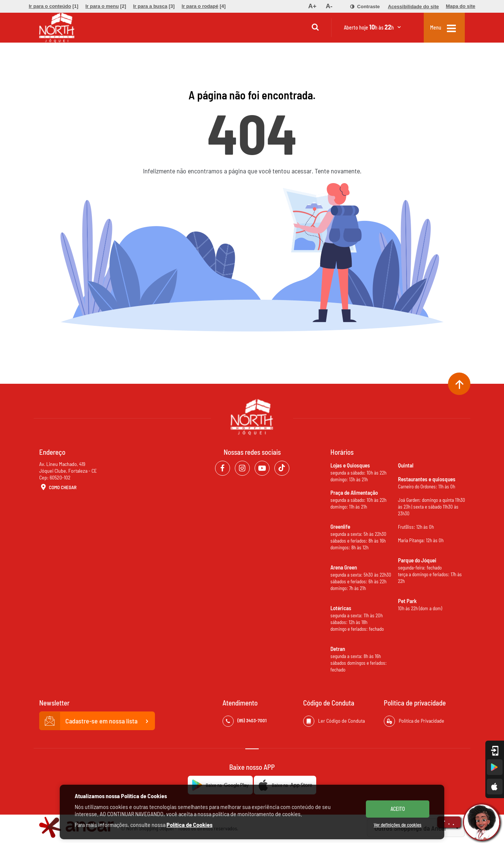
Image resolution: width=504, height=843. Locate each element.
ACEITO (398, 809)
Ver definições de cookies (398, 825)
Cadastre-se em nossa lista (97, 721)
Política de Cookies (189, 825)
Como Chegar (58, 488)
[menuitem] (54, 6)
